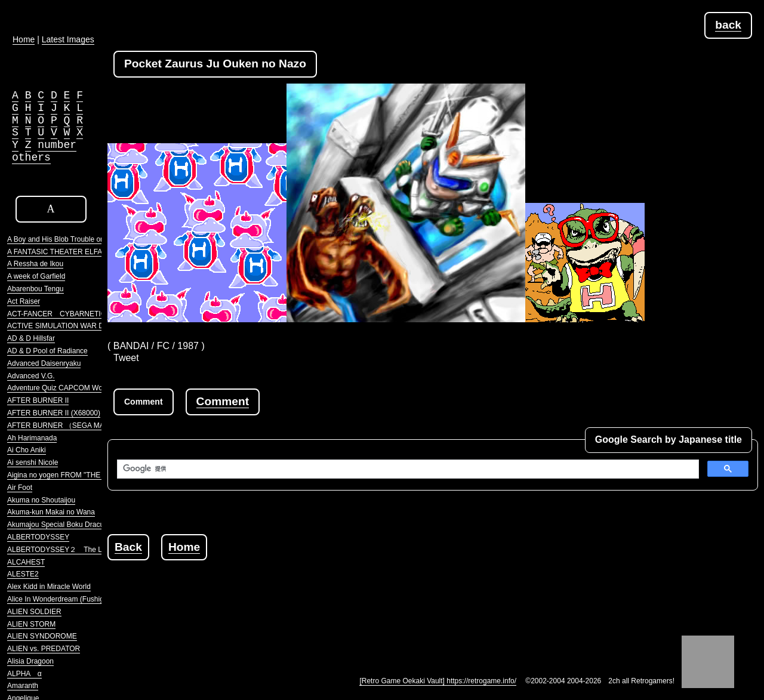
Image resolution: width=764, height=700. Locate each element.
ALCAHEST (26, 562)
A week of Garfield (36, 276)
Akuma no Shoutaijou (41, 500)
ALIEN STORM (31, 624)
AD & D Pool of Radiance (47, 351)
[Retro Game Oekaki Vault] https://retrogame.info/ (438, 681)
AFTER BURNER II (38, 400)
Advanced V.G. (31, 376)
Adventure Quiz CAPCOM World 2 (62, 388)
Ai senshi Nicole (33, 462)
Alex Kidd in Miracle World (49, 587)
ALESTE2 (23, 574)
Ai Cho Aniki (27, 450)
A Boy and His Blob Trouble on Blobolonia (73, 239)
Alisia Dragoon (30, 661)
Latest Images (68, 39)
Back (128, 547)
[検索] (407, 469)
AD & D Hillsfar (31, 338)
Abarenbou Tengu (36, 289)
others (31, 158)
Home (184, 547)
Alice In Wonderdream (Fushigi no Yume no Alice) (86, 599)
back (728, 25)
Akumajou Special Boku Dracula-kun (65, 525)
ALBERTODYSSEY (38, 537)
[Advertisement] (325, 587)
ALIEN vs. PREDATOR (44, 649)
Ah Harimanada (32, 438)
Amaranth (23, 686)
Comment (223, 401)
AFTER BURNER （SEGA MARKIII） (67, 425)
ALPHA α (24, 674)
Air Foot (20, 488)
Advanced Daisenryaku (44, 363)
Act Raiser (24, 301)
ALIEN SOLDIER (34, 612)
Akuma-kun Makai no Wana (51, 512)
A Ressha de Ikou (35, 264)
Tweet (126, 358)
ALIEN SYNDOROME (42, 636)
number (57, 145)
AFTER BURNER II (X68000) (54, 413)
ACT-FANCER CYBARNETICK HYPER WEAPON (89, 314)
